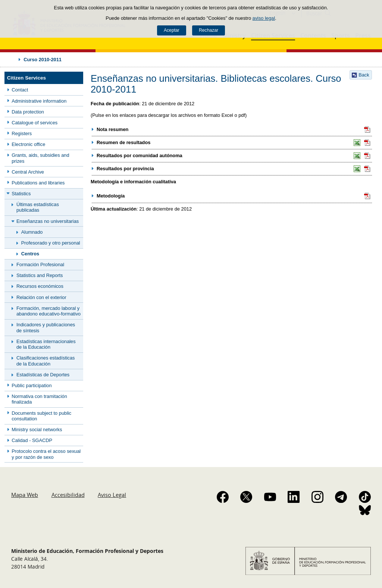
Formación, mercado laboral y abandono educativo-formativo (48, 311)
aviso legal (264, 18)
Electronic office (28, 144)
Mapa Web (25, 495)
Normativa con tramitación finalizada (39, 399)
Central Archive (28, 172)
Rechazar (209, 30)
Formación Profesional (40, 265)
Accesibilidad (68, 495)
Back (364, 75)
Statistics (21, 194)
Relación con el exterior (41, 297)
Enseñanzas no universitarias (48, 221)
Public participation (32, 385)
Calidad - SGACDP (32, 440)
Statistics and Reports (40, 275)
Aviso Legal (112, 495)
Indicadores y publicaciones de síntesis (46, 327)
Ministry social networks (37, 430)
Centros (30, 254)
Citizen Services (26, 78)
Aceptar (172, 30)
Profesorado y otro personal (51, 243)
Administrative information (39, 101)
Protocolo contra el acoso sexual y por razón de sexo (46, 454)
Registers (22, 133)
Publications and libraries (38, 183)
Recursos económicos (40, 286)
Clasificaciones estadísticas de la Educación (46, 361)
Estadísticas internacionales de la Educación (46, 344)
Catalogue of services (35, 123)
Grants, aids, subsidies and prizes (40, 158)
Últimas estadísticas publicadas (38, 207)
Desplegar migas (12, 59)
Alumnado (32, 232)
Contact (20, 90)
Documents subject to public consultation (41, 416)
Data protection (28, 112)
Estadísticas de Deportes (43, 375)
